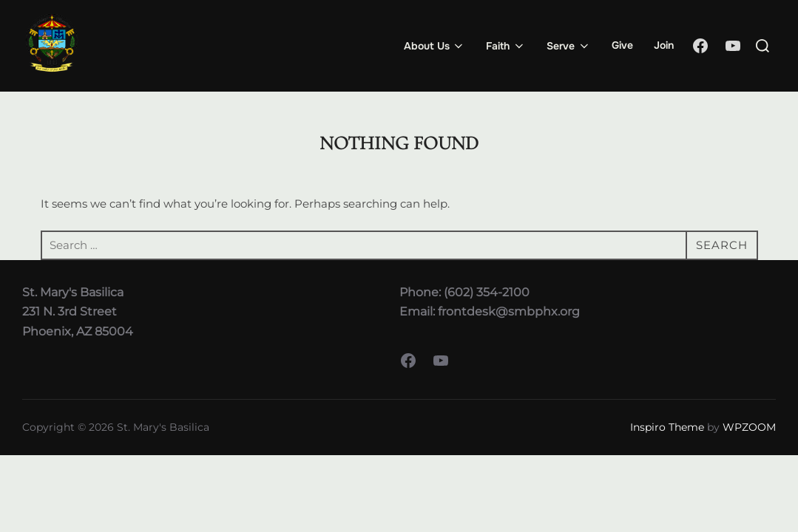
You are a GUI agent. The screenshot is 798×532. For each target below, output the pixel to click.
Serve (569, 46)
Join (664, 45)
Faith (506, 46)
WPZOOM (749, 427)
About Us (435, 46)
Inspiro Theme (667, 427)
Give (622, 45)
